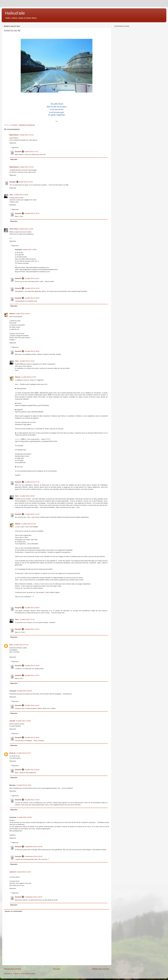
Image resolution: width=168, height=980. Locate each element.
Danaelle (18, 152)
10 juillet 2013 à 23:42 (27, 361)
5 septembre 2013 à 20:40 (33, 847)
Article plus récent (12, 969)
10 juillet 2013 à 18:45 (32, 351)
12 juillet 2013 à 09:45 (32, 608)
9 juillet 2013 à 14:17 (32, 152)
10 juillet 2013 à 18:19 (32, 213)
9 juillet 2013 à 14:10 (27, 135)
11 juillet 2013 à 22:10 (32, 514)
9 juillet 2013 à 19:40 (30, 250)
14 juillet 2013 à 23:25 (32, 629)
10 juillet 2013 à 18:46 (32, 666)
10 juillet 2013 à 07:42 (21, 645)
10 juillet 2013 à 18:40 (32, 288)
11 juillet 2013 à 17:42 (32, 482)
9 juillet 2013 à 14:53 (27, 167)
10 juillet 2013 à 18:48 (32, 737)
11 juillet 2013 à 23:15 (28, 524)
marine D (13, 872)
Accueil (56, 969)
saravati (12, 721)
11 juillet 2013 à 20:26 (27, 496)
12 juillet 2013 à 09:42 (32, 770)
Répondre (13, 143)
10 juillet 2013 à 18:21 (32, 278)
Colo (11, 645)
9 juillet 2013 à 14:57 (26, 182)
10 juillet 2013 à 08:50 (24, 691)
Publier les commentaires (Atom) (24, 974)
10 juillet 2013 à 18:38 (23, 721)
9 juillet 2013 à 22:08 (23, 314)
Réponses (15, 148)
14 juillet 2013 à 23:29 (32, 800)
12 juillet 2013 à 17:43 (27, 619)
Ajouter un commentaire (13, 911)
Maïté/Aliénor (14, 135)
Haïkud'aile (15, 13)
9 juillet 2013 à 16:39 (21, 195)
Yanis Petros (14, 229)
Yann (11, 195)
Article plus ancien (101, 969)
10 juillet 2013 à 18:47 (32, 675)
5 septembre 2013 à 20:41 (33, 856)
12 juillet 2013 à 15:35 (24, 785)
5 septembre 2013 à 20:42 (33, 897)
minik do (13, 753)
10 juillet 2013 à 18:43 (32, 298)
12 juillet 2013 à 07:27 (24, 753)
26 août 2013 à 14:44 (24, 872)
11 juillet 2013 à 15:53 (28, 377)
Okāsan (12, 314)
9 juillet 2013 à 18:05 (26, 229)
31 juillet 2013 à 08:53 (24, 817)
